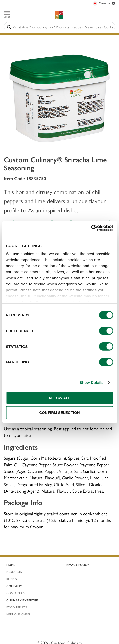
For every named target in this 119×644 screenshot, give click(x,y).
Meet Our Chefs (18, 614)
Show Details (92, 383)
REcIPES (12, 579)
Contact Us (16, 593)
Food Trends (17, 607)
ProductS (14, 572)
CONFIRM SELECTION (60, 413)
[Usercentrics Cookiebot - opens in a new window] (91, 228)
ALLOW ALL (60, 398)
